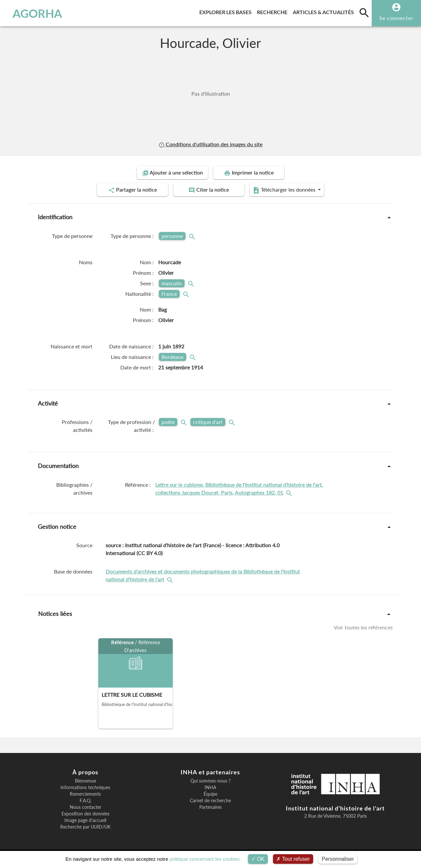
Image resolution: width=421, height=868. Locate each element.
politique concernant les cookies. (205, 859)
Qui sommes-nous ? (210, 781)
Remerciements (85, 794)
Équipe (210, 794)
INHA (210, 787)
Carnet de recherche (210, 801)
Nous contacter (86, 807)
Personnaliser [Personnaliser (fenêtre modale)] (338, 859)
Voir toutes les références (363, 627)
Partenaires (210, 807)
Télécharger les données (285, 190)
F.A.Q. (86, 801)
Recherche (273, 11)
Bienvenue (86, 781)
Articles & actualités (325, 11)
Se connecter (396, 18)
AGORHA (37, 13)
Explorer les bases (227, 11)
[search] (364, 12)
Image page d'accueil (85, 820)
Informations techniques (85, 787)
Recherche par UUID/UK (85, 827)
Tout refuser (293, 859)
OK (258, 859)
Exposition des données (86, 814)
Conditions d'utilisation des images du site (210, 144)
